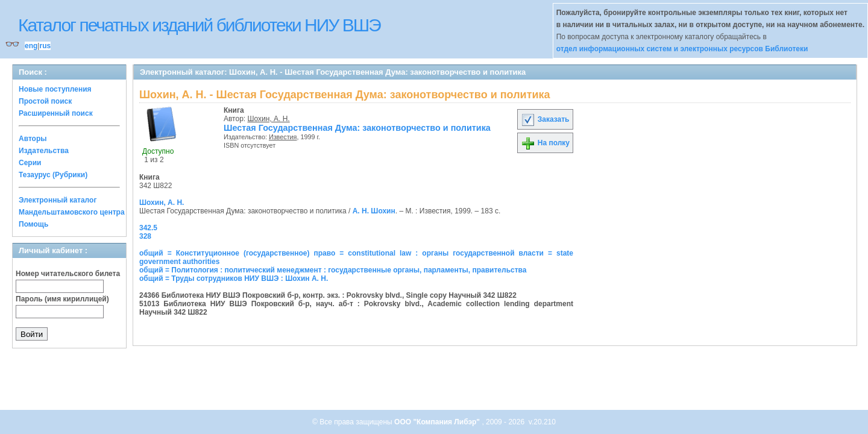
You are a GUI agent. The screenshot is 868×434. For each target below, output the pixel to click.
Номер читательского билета (68, 274)
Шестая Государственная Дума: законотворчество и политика (357, 128)
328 (145, 236)
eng (31, 46)
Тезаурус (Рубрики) (53, 175)
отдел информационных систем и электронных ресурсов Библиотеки (682, 49)
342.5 (148, 228)
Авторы (33, 139)
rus (45, 46)
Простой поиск (45, 101)
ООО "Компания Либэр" (438, 422)
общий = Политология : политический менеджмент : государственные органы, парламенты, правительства (333, 270)
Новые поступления (55, 89)
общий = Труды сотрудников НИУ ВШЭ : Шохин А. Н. (234, 278)
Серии (30, 163)
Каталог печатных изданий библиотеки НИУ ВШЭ (199, 25)
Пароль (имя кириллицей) (62, 299)
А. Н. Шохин (374, 211)
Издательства (44, 151)
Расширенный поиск (56, 113)
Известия (283, 137)
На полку (545, 143)
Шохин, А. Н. (269, 119)
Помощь (33, 224)
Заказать (545, 119)
